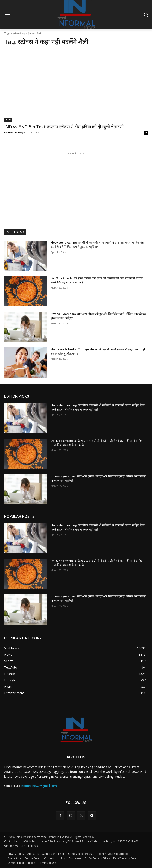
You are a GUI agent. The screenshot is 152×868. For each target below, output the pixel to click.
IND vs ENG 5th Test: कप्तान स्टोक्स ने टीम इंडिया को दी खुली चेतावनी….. (66, 127)
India (8, 120)
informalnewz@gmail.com (39, 786)
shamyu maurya (15, 133)
